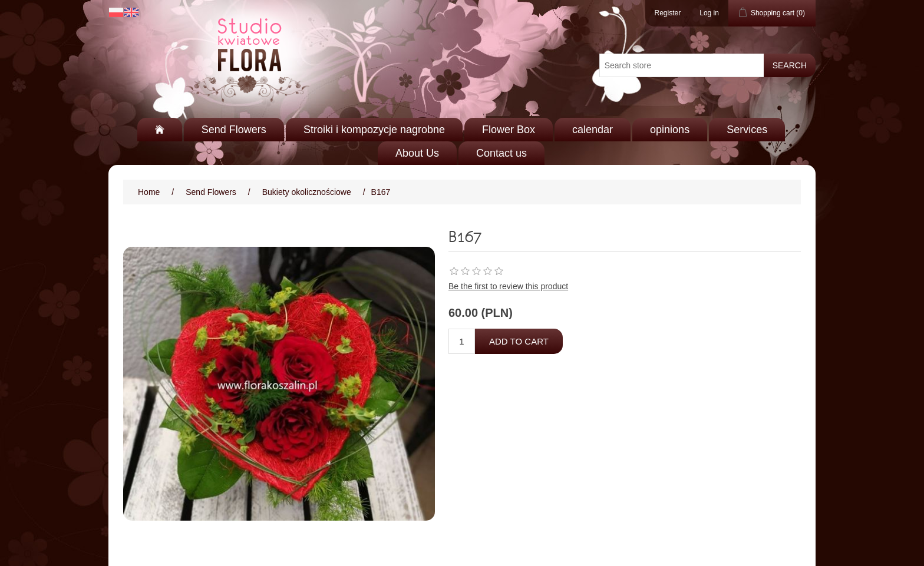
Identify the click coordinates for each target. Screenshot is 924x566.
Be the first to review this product (508, 286)
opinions (670, 130)
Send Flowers (234, 130)
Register (668, 13)
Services (747, 130)
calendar (593, 130)
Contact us (501, 153)
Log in (709, 13)
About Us (417, 153)
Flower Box (509, 130)
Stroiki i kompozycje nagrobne (374, 130)
